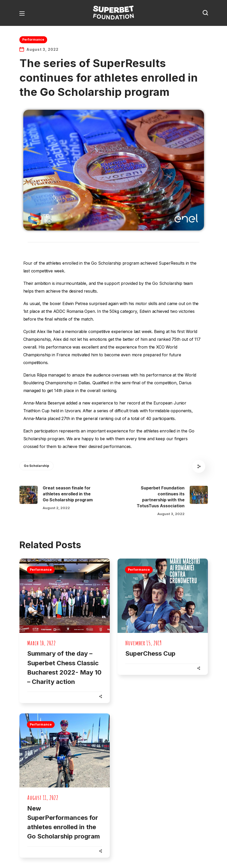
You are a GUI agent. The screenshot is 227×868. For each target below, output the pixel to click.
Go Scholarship (36, 466)
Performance (33, 39)
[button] (205, 13)
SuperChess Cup (150, 653)
